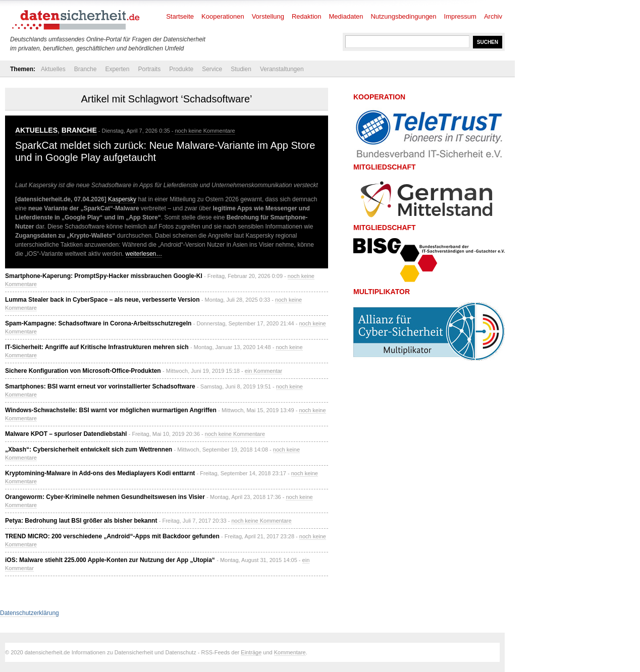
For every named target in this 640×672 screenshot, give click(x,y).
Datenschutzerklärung (30, 613)
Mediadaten (346, 16)
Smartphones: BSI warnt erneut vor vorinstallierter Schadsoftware (100, 386)
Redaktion (307, 16)
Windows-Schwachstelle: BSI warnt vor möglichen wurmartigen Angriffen (111, 410)
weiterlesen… (144, 254)
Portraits (149, 69)
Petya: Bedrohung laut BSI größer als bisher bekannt (81, 521)
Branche (86, 69)
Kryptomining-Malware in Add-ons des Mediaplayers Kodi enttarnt (100, 473)
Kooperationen (223, 16)
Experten (117, 69)
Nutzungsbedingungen (403, 16)
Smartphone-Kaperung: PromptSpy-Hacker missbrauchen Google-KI (104, 276)
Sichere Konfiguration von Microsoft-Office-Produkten (83, 371)
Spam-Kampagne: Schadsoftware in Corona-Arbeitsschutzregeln (98, 323)
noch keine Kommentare (205, 131)
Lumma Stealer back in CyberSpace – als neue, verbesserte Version (102, 300)
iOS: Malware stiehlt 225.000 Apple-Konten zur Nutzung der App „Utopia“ (110, 560)
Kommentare (290, 652)
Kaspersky (122, 199)
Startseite (180, 16)
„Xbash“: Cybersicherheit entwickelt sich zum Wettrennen (89, 450)
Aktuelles (53, 69)
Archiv (493, 16)
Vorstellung (268, 16)
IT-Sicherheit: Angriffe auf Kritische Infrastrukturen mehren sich (97, 347)
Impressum (460, 16)
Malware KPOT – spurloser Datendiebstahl (66, 434)
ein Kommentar (264, 371)
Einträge (251, 652)
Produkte (181, 69)
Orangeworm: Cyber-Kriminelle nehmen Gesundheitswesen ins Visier (105, 497)
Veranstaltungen (282, 69)
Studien (241, 69)
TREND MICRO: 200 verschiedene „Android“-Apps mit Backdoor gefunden (112, 536)
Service (212, 69)
